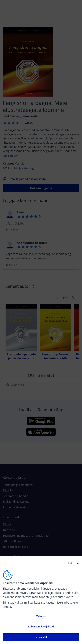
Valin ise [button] (41, 616)
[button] (72, 563)
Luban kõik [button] (41, 637)
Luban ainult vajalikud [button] (41, 627)
